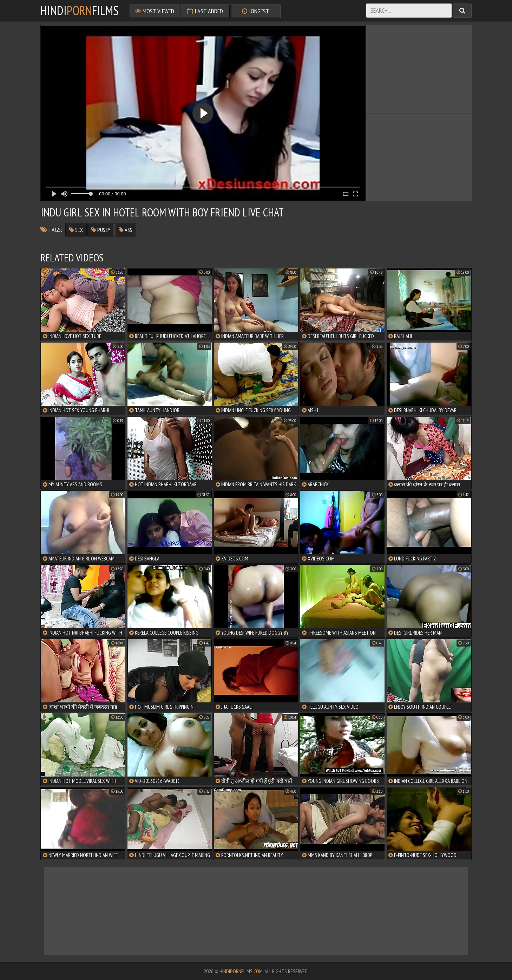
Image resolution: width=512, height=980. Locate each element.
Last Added (205, 11)
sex (76, 230)
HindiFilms (80, 11)
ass (126, 230)
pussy (101, 230)
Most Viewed (155, 11)
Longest (256, 11)
